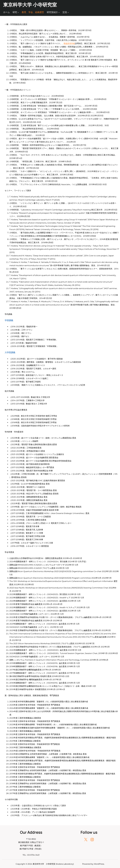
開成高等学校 (69, 43)
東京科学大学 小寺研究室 (30, 5)
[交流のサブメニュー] (68, 12)
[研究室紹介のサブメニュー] (59, 12)
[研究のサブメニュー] (18, 12)
